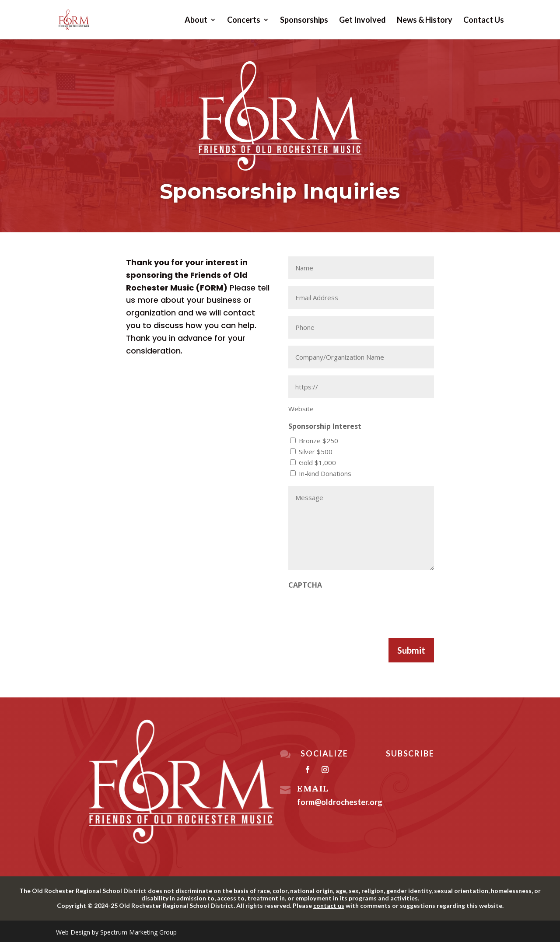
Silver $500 (316, 452)
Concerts (244, 21)
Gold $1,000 (317, 462)
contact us (329, 905)
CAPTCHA (305, 585)
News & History (425, 21)
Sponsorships (304, 21)
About (196, 21)
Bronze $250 (318, 441)
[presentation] (355, 611)
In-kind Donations (325, 473)
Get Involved (362, 21)
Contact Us (484, 21)
